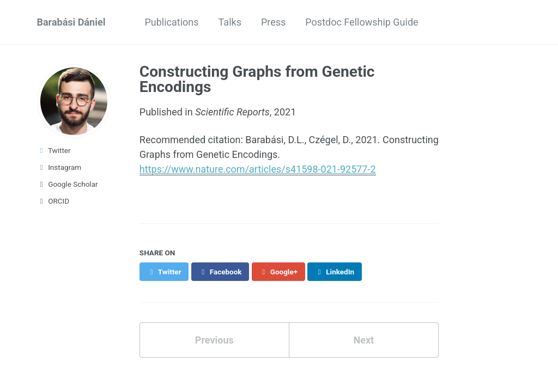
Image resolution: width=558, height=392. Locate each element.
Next (363, 340)
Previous (214, 340)
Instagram (59, 167)
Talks (230, 22)
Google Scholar (68, 184)
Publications (171, 22)
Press (273, 22)
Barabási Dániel (71, 22)
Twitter (54, 150)
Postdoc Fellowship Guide (362, 22)
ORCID (53, 201)
